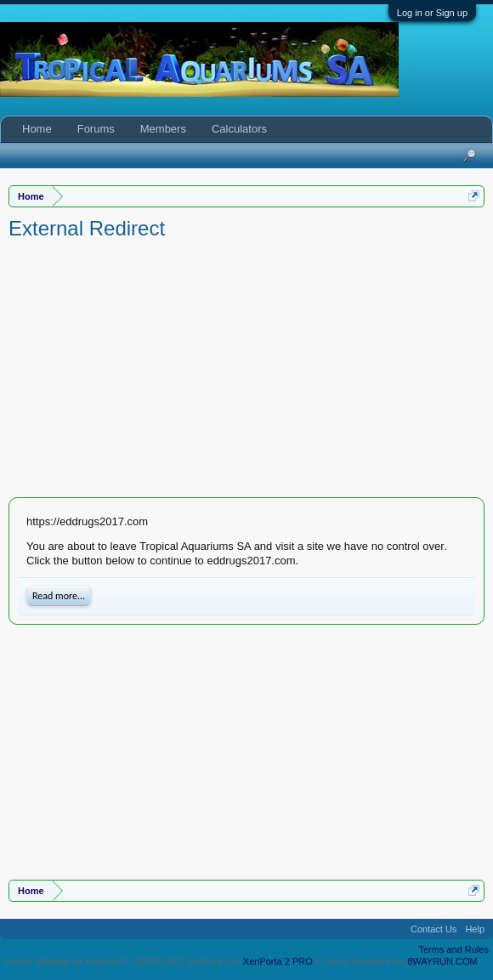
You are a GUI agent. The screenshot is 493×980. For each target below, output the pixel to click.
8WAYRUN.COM (442, 961)
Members (163, 129)
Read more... (59, 596)
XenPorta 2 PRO (278, 961)
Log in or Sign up (432, 13)
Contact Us (433, 929)
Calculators (239, 129)
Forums (96, 129)
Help (475, 929)
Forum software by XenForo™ (122, 961)
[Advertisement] (246, 370)
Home (37, 129)
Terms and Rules (453, 949)
